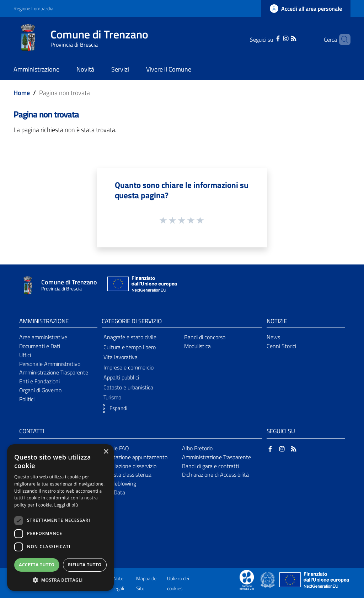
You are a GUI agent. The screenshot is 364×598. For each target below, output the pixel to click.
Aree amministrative (43, 337)
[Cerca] (342, 40)
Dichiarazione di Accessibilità (215, 474)
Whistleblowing (118, 483)
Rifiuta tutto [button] (85, 565)
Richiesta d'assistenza (125, 474)
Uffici (25, 355)
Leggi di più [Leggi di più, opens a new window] (66, 505)
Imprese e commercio (129, 367)
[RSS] (284, 38)
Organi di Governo (40, 390)
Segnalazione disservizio (128, 466)
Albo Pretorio (197, 448)
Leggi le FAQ (114, 448)
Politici (27, 399)
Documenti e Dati (40, 346)
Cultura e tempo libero (130, 347)
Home (22, 93)
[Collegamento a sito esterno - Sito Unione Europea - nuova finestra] (141, 286)
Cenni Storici (281, 346)
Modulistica (197, 346)
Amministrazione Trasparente (54, 372)
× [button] (106, 452)
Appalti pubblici (121, 377)
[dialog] (60, 518)
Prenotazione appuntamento (133, 457)
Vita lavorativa (121, 357)
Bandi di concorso (205, 337)
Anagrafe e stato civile (130, 337)
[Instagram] (277, 38)
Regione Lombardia (33, 8)
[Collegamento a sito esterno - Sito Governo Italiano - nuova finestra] (268, 579)
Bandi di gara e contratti (210, 466)
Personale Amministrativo (50, 364)
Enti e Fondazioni (39, 381)
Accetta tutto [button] (37, 565)
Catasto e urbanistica (128, 387)
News (273, 337)
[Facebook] (269, 38)
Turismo (112, 397)
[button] (113, 409)
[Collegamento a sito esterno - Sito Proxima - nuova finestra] (247, 579)
